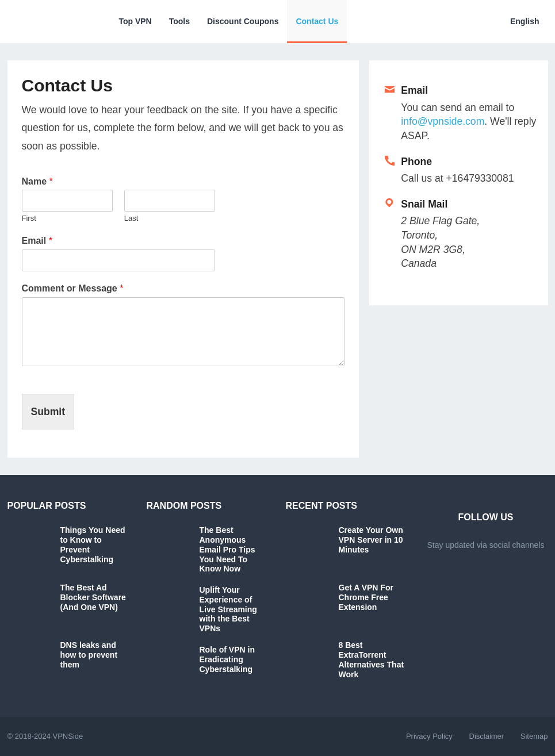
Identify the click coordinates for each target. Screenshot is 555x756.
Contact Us (317, 21)
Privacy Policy (429, 736)
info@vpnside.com (443, 121)
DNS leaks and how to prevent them (89, 655)
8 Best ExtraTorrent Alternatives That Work (372, 659)
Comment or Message (73, 288)
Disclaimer (487, 736)
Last (131, 218)
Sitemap (534, 736)
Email (37, 241)
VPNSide (68, 736)
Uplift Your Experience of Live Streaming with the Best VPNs (228, 609)
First (29, 218)
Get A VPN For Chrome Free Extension (366, 597)
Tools (179, 21)
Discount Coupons (243, 21)
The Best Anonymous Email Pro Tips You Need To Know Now (227, 549)
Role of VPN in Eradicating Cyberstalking (227, 659)
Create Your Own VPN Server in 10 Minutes (371, 540)
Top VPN (135, 21)
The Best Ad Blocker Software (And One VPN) (93, 597)
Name (37, 181)
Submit (48, 412)
